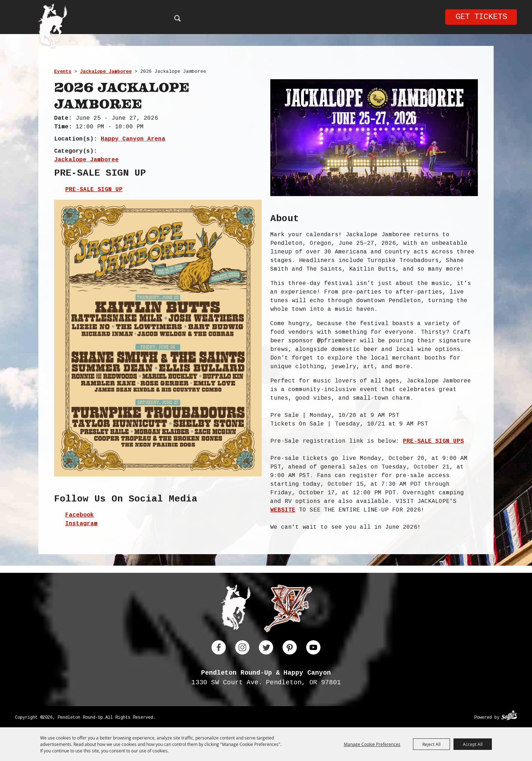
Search (177, 18)
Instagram (81, 524)
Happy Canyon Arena (133, 139)
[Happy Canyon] (288, 610)
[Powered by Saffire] (509, 716)
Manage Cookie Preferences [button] (372, 744)
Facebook (80, 515)
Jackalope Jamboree (106, 72)
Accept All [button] (473, 744)
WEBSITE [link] (283, 510)
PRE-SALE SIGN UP (94, 190)
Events (63, 72)
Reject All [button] (431, 744)
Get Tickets (481, 17)
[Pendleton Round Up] (53, 27)
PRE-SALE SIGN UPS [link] (433, 441)
